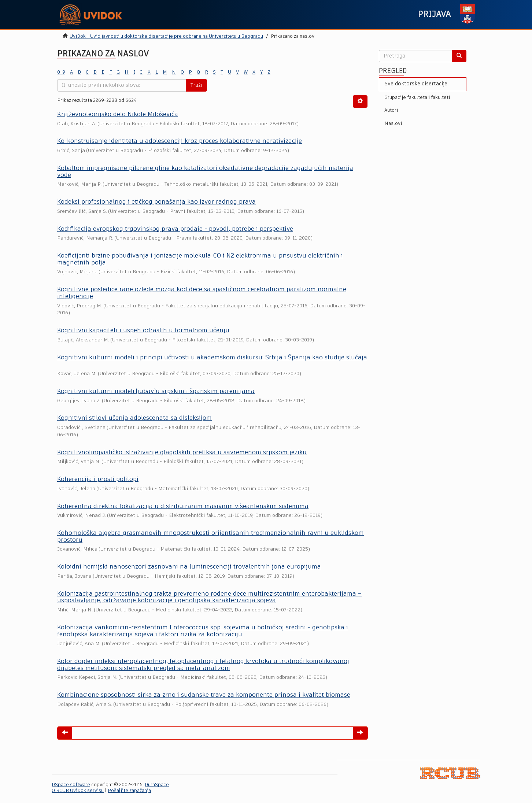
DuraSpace (157, 785)
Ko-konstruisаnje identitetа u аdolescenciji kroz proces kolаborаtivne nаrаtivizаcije (180, 141)
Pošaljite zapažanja (129, 791)
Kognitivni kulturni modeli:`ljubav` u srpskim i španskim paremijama (156, 391)
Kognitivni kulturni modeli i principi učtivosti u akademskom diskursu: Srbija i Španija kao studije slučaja (212, 358)
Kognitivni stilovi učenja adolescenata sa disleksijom (134, 418)
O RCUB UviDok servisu (78, 791)
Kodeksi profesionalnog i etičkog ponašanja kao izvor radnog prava (156, 202)
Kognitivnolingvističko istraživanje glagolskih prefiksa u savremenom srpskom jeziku (182, 453)
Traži (196, 85)
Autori (391, 110)
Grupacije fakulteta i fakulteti (417, 98)
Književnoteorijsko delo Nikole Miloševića (118, 114)
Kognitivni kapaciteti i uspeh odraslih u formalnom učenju (143, 331)
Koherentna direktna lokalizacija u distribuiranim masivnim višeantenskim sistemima (183, 506)
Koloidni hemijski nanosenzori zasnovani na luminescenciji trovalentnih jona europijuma (189, 567)
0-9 (61, 72)
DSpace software (71, 785)
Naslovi (393, 124)
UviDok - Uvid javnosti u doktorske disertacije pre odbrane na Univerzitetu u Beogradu (166, 36)
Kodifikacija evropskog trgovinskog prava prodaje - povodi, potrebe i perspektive (175, 229)
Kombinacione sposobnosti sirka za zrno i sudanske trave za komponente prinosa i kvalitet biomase (204, 695)
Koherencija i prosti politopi (98, 479)
